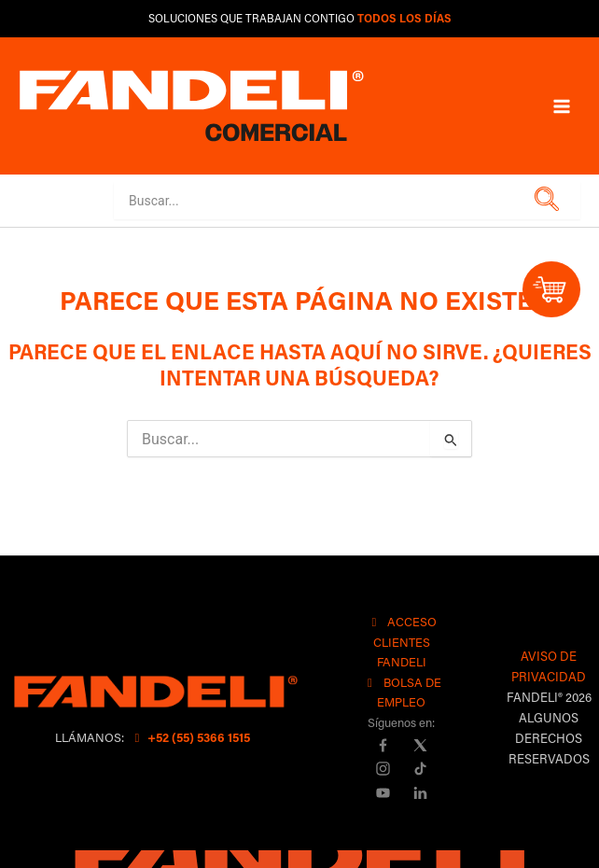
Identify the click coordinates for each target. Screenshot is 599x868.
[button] (543, 200)
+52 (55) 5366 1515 (190, 737)
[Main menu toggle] (562, 105)
